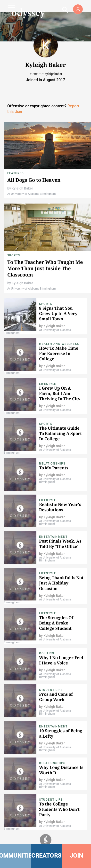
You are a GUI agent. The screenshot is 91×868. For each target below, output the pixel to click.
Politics (47, 653)
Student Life (51, 690)
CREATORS (46, 856)
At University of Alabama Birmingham (31, 194)
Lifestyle (48, 384)
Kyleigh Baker (22, 188)
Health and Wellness (59, 344)
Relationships (52, 464)
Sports (14, 255)
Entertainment (53, 537)
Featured (16, 173)
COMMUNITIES (16, 856)
